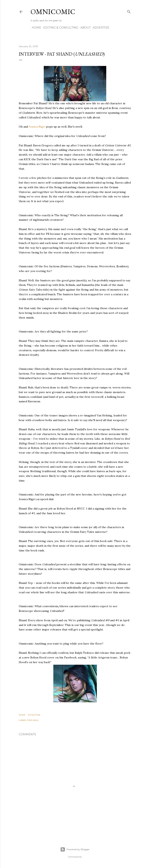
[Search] (129, 11)
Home (35, 28)
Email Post (34, 715)
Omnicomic (53, 12)
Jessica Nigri (37, 127)
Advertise (100, 28)
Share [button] (22, 715)
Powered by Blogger (75, 849)
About (84, 28)
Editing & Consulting (59, 28)
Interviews (33, 720)
